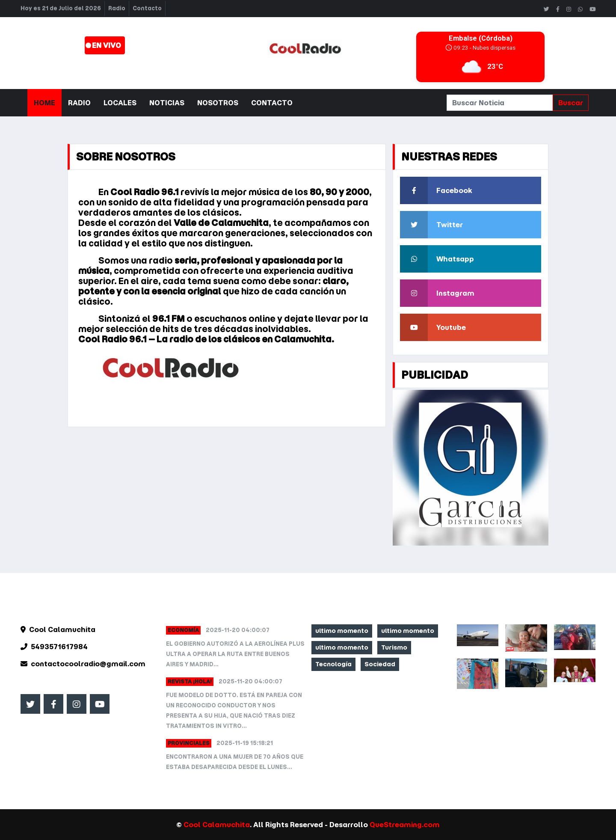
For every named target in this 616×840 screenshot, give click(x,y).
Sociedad (380, 664)
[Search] (500, 103)
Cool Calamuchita (217, 825)
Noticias (167, 103)
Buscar (571, 103)
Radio (117, 8)
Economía (183, 630)
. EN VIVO (103, 45)
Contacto (147, 8)
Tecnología (333, 664)
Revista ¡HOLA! (190, 681)
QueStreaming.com (405, 825)
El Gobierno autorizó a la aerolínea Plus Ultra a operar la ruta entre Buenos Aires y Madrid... (235, 654)
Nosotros (218, 103)
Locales (120, 103)
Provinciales (189, 743)
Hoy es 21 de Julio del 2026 (61, 8)
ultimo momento (342, 631)
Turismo (394, 647)
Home (44, 103)
